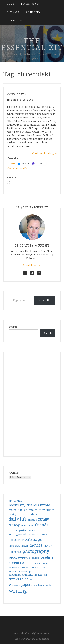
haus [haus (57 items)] (44, 534)
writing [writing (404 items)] (18, 591)
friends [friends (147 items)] (42, 525)
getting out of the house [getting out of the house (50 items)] (24, 534)
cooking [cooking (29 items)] (13, 514)
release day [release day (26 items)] (44, 563)
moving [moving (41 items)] (48, 546)
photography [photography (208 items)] (36, 551)
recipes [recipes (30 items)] (34, 563)
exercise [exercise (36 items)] (32, 520)
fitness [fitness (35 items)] (24, 526)
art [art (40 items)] (10, 501)
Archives (14, 473)
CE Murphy (33, 12)
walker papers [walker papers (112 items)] (21, 585)
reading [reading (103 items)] (47, 557)
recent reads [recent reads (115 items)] (19, 563)
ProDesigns (43, 639)
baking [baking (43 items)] (18, 501)
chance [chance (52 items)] (22, 510)
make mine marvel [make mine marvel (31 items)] (18, 546)
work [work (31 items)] (48, 585)
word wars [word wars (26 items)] (39, 585)
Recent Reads (30, 4)
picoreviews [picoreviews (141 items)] (19, 557)
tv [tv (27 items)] (31, 580)
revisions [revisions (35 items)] (23, 568)
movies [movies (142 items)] (36, 545)
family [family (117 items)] (44, 519)
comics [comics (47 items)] (33, 510)
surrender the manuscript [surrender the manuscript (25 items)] (20, 571)
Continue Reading (45, 153)
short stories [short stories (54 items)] (37, 567)
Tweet (12, 163)
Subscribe (45, 301)
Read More (32, 265)
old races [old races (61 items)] (15, 552)
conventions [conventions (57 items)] (46, 510)
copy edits (17, 95)
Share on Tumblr (17, 168)
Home (10, 4)
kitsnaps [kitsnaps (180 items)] (33, 539)
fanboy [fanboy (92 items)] (14, 525)
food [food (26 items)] (31, 526)
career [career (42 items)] (13, 510)
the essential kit (32, 44)
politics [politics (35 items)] (35, 558)
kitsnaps (13, 12)
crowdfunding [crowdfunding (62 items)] (28, 514)
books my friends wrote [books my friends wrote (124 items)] (29, 505)
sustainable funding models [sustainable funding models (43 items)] (26, 575)
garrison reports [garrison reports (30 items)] (27, 530)
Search (13, 327)
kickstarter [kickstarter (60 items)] (16, 540)
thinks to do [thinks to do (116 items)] (19, 579)
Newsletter (15, 20)
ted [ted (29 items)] (45, 575)
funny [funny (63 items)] (13, 530)
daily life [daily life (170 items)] (18, 519)
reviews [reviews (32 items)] (13, 568)
